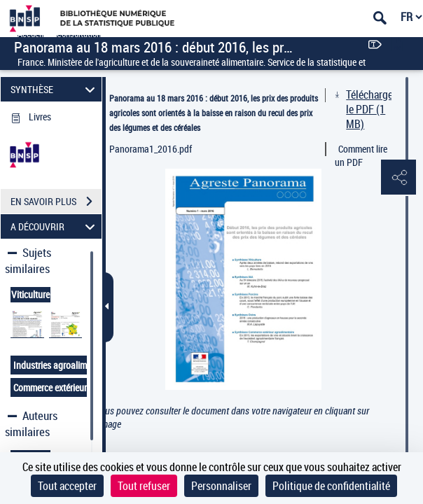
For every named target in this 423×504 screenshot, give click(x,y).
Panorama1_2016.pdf (151, 149)
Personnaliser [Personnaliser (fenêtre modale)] (221, 486)
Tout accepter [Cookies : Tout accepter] (67, 486)
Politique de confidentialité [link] (331, 486)
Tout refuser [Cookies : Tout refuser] (144, 486)
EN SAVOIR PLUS (56, 202)
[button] (398, 178)
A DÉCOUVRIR (55, 226)
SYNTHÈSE (55, 89)
